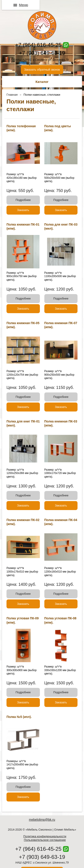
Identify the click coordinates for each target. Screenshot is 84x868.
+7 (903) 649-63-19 (42, 53)
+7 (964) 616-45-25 (38, 45)
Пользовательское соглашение (45, 840)
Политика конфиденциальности (45, 836)
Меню (24, 5)
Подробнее (23, 200)
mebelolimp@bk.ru (42, 820)
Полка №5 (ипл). (19, 717)
